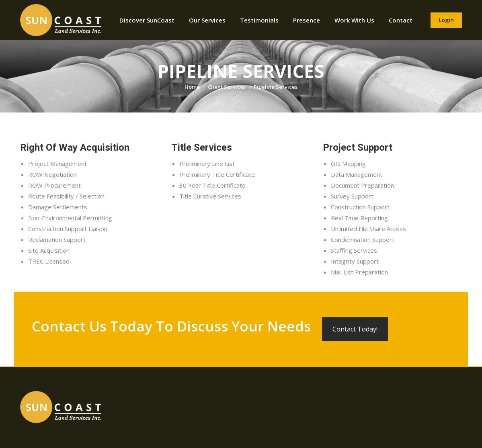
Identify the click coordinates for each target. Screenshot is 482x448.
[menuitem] (147, 20)
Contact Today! (355, 329)
